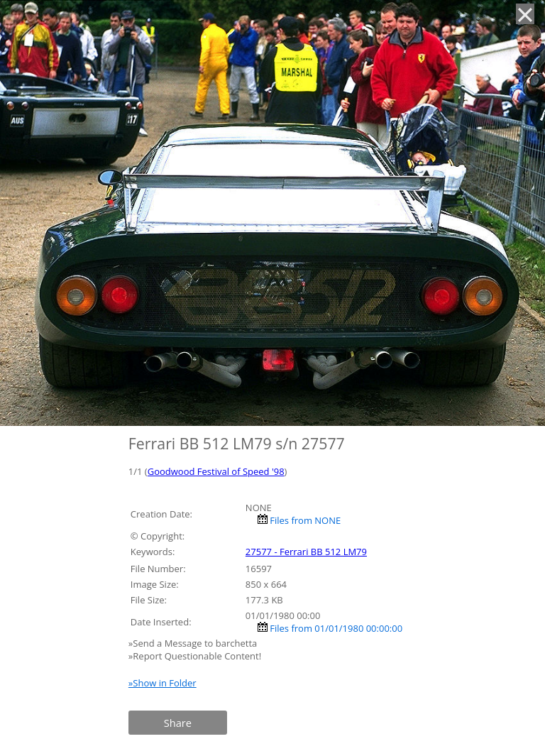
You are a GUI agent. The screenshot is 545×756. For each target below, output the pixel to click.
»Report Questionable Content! (195, 656)
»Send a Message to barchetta (194, 643)
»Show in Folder (163, 683)
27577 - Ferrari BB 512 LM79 (306, 552)
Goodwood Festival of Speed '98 (216, 471)
